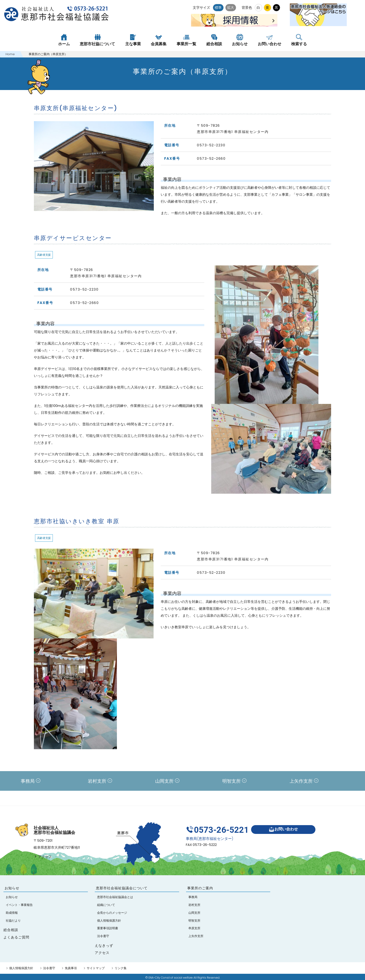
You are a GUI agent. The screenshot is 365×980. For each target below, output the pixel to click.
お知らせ (12, 888)
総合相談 (11, 930)
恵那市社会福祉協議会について (122, 888)
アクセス (43, 857)
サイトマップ (96, 968)
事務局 (31, 781)
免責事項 (71, 968)
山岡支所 (167, 781)
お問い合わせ (283, 829)
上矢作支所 (304, 781)
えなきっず (104, 945)
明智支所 (234, 781)
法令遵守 (49, 968)
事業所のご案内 (200, 888)
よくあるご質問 (16, 937)
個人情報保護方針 (21, 968)
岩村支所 (100, 781)
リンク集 (121, 968)
